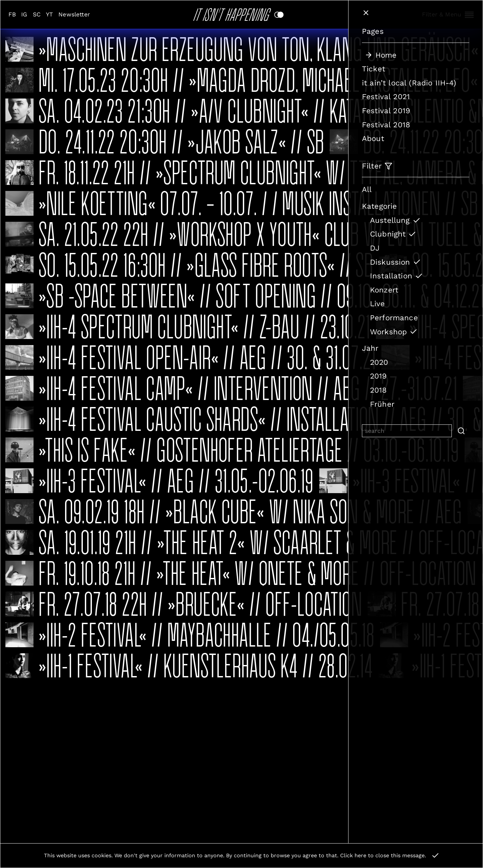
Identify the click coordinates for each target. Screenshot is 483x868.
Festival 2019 (386, 111)
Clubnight (393, 234)
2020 (379, 362)
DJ (375, 248)
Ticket (373, 69)
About (373, 138)
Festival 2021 (386, 96)
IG (24, 14)
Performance (394, 318)
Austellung (395, 220)
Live (378, 304)
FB (12, 14)
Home (381, 55)
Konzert (384, 290)
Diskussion (395, 262)
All (367, 189)
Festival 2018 (386, 125)
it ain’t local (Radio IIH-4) (409, 83)
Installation (396, 276)
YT (49, 14)
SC (37, 14)
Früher (382, 404)
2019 (379, 376)
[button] (461, 431)
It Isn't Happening (233, 13)
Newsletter (74, 14)
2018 (379, 390)
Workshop (394, 332)
